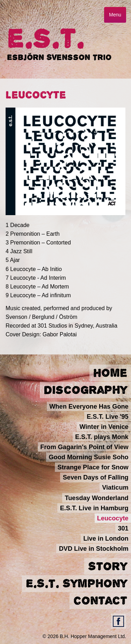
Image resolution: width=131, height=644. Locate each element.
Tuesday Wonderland (96, 498)
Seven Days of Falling (96, 477)
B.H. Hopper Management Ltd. (93, 636)
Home (110, 373)
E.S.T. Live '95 (108, 416)
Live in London (106, 539)
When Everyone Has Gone (89, 406)
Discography (85, 390)
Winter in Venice (104, 426)
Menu (115, 15)
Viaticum (115, 488)
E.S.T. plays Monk (102, 437)
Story (108, 566)
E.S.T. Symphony (77, 584)
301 (123, 528)
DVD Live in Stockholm (94, 549)
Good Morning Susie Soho (88, 457)
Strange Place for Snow (93, 467)
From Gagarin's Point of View (84, 447)
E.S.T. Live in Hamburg (94, 508)
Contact (100, 601)
